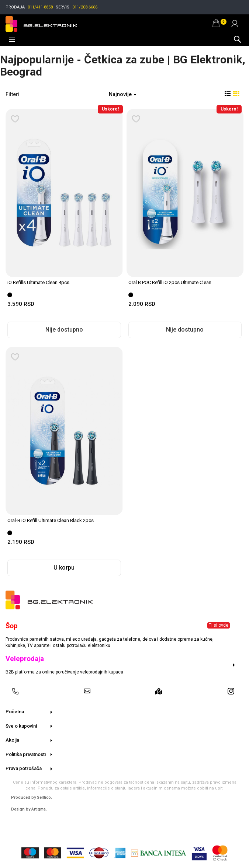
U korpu (64, 568)
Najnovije (123, 94)
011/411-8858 (40, 7)
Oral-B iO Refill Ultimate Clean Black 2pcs (51, 520)
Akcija (12, 740)
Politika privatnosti (26, 754)
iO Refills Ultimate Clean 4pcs (38, 282)
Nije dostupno (64, 330)
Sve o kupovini (21, 726)
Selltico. (44, 797)
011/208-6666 (85, 7)
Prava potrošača (24, 768)
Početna (15, 712)
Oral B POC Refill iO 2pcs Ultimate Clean (170, 282)
